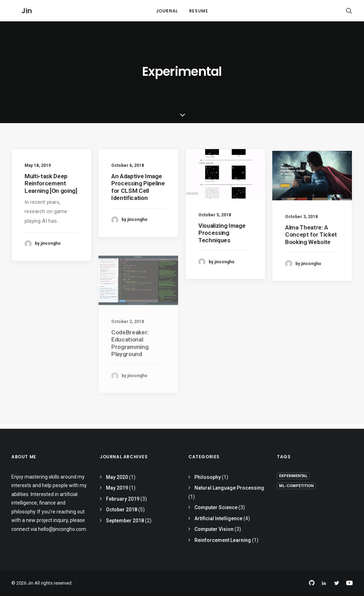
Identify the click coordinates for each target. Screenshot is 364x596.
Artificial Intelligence (218, 518)
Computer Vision (214, 529)
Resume (199, 13)
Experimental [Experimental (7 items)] (293, 476)
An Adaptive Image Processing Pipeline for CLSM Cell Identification (138, 192)
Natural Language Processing (229, 488)
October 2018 (122, 510)
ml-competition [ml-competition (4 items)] (296, 486)
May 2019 (117, 488)
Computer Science (216, 507)
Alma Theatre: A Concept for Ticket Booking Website (311, 255)
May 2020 (117, 477)
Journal (167, 13)
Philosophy (208, 477)
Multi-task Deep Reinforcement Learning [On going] (51, 188)
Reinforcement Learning (223, 540)
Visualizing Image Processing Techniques (222, 241)
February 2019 (123, 499)
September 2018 (125, 521)
